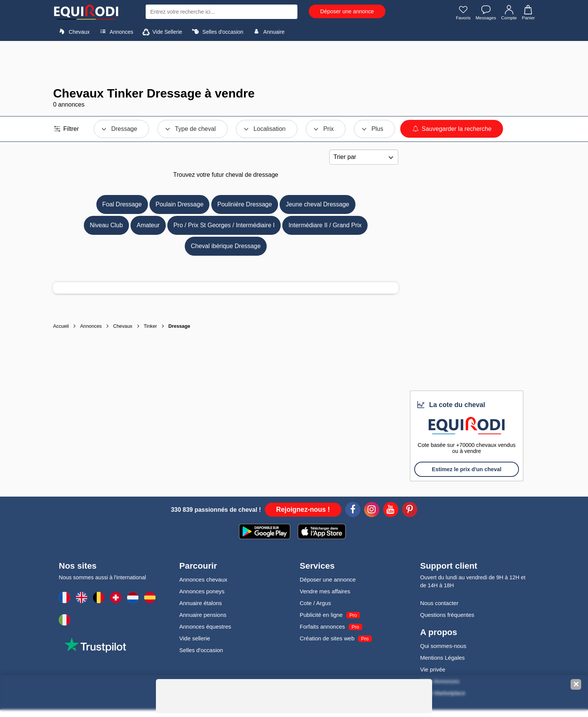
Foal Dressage (122, 204)
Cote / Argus (315, 603)
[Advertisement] (294, 64)
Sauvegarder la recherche (452, 129)
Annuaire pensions (203, 615)
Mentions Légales (443, 658)
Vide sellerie (195, 638)
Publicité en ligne (321, 615)
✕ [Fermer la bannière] (576, 684)
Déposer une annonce (347, 11)
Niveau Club (106, 225)
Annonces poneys (202, 591)
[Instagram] (372, 511)
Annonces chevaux (204, 579)
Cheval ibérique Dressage (226, 246)
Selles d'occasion (217, 31)
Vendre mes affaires (325, 591)
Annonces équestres (205, 627)
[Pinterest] (410, 511)
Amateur (148, 225)
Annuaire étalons (201, 603)
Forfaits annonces (322, 627)
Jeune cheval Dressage (317, 204)
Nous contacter (439, 603)
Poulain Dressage (179, 204)
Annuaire (268, 31)
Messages (485, 13)
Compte (509, 13)
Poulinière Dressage (245, 204)
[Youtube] (391, 511)
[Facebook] (353, 511)
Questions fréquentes (447, 615)
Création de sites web (327, 638)
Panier (528, 13)
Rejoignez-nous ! (303, 509)
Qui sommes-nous (443, 646)
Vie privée (433, 669)
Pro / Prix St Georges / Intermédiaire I (224, 225)
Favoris (462, 13)
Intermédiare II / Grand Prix (325, 225)
